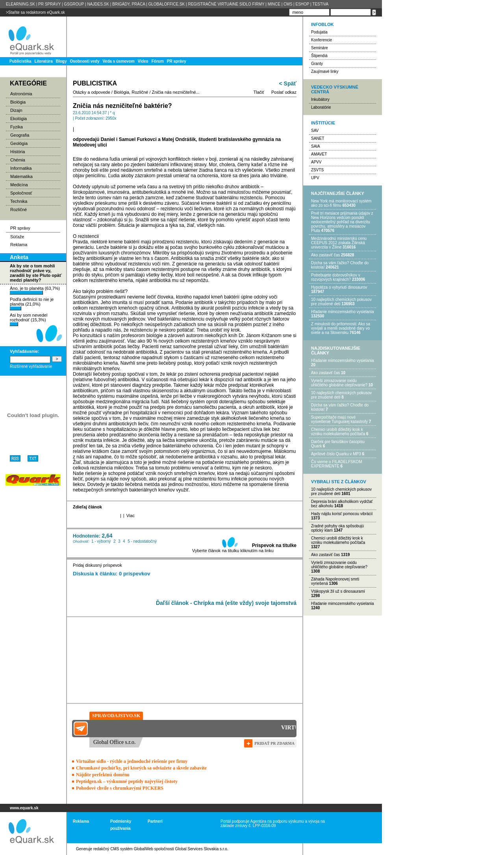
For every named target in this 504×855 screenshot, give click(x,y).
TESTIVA (320, 4)
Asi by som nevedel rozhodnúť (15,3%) (29, 319)
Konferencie (321, 40)
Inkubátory (320, 99)
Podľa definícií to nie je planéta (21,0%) (32, 304)
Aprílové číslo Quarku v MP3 (336, 454)
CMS (288, 4)
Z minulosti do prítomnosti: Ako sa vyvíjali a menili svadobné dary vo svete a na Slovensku (341, 328)
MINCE (274, 4)
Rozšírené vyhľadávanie (31, 366)
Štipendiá (319, 56)
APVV (316, 162)
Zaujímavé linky (325, 71)
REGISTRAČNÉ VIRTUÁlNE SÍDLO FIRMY (226, 4)
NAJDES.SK (98, 4)
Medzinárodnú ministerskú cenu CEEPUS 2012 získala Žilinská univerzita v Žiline (339, 243)
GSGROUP (74, 4)
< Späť (288, 83)
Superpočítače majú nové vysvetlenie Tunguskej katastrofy (339, 419)
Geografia (20, 135)
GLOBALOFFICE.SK (166, 4)
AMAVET (319, 154)
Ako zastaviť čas (325, 255)
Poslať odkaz (284, 92)
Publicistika (20, 61)
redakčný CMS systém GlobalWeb (123, 849)
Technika (19, 201)
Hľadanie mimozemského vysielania (343, 312)
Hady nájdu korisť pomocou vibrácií (342, 514)
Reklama (19, 245)
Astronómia (21, 94)
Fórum (158, 61)
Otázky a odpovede (92, 92)
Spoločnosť (21, 193)
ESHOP (302, 4)
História (18, 152)
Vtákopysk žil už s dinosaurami (338, 591)
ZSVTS (317, 170)
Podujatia (319, 32)
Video (143, 61)
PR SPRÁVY (49, 4)
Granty (317, 64)
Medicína (19, 185)
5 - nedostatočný (142, 541)
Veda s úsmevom (119, 61)
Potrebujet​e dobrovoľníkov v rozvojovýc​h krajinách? (336, 277)
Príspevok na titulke (274, 545)
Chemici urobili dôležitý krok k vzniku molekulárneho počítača (338, 432)
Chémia (18, 160)
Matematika (21, 176)
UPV (315, 178)
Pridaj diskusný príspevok (97, 565)
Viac (131, 516)
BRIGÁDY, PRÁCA (129, 4)
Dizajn (16, 110)
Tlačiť (259, 92)
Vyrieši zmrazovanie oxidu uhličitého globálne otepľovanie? (339, 383)
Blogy (61, 61)
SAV (315, 131)
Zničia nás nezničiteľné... (176, 92)
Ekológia (19, 119)
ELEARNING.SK (20, 4)
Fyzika (17, 127)
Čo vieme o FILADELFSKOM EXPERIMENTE (336, 464)
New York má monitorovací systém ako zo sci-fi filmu (341, 203)
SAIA (316, 146)
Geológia (19, 143)
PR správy (177, 61)
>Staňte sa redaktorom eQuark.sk (35, 12)
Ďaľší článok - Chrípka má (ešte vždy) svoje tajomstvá (226, 603)
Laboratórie (321, 107)
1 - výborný (101, 541)
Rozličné (19, 210)
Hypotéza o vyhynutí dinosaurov (339, 287)
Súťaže (17, 237)
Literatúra (44, 61)
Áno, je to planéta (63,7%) (35, 290)
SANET (318, 138)
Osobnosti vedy (84, 61)
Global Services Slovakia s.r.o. (202, 849)
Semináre (320, 48)
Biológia (18, 102)
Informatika (21, 168)
